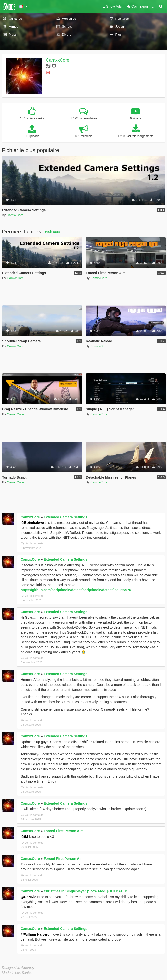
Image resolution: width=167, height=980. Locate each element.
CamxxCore (58, 60)
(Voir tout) (53, 232)
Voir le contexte (32, 543)
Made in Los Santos (17, 973)
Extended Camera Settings (65, 517)
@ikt (24, 837)
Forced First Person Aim (63, 831)
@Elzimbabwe (32, 523)
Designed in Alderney (18, 968)
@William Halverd (35, 934)
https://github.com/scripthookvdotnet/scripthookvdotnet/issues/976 (76, 590)
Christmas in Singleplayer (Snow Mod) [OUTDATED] (86, 891)
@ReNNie (28, 897)
